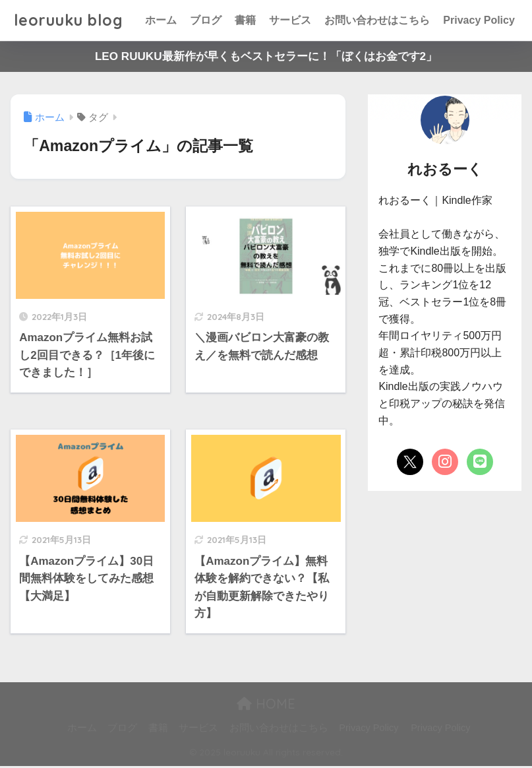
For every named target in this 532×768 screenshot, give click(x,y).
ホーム (161, 20)
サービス (290, 20)
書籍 (245, 20)
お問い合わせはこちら (377, 20)
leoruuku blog (69, 20)
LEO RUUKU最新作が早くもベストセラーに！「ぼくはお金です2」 (266, 56)
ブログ (206, 20)
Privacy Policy (479, 20)
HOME (266, 706)
